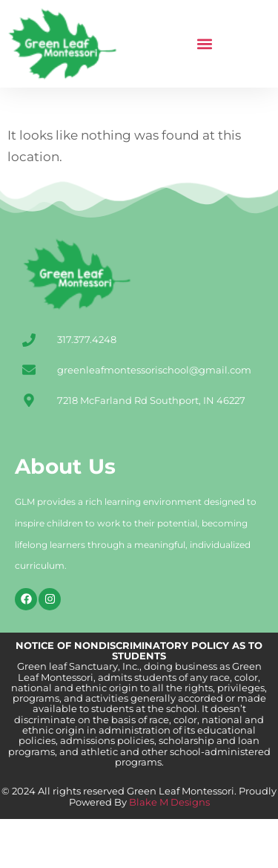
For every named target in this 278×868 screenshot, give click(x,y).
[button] (205, 44)
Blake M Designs (168, 851)
